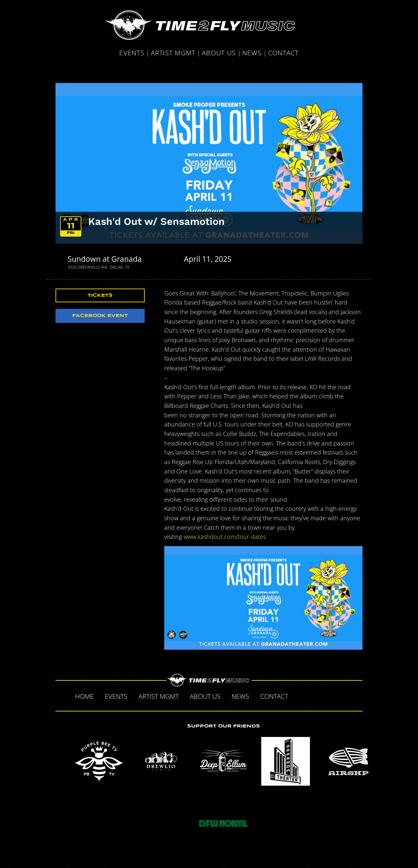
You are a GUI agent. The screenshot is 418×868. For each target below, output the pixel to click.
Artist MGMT (173, 53)
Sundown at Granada (105, 259)
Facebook (300, 695)
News (252, 53)
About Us (219, 53)
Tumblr (328, 695)
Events (132, 53)
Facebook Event (100, 316)
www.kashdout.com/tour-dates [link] (225, 537)
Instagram (342, 695)
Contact (283, 53)
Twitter (314, 695)
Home (84, 696)
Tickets (100, 295)
